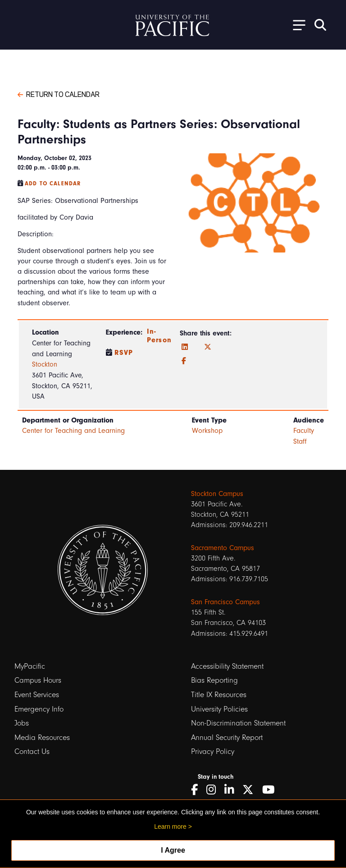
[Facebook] (184, 361)
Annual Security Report (227, 737)
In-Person (159, 335)
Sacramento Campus (223, 548)
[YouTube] (272, 790)
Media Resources (42, 737)
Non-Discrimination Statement (238, 723)
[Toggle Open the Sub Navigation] (296, 25)
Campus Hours (38, 680)
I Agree (173, 850)
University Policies (219, 709)
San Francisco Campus (225, 602)
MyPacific (30, 666)
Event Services (37, 695)
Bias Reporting (214, 680)
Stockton (45, 364)
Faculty (304, 431)
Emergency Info (39, 709)
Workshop (207, 431)
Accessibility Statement (227, 666)
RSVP (124, 353)
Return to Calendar (59, 94)
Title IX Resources (219, 695)
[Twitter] (208, 347)
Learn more (170, 827)
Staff (300, 441)
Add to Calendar (53, 184)
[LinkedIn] (185, 347)
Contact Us (32, 751)
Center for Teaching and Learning (73, 431)
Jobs (22, 723)
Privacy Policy (213, 751)
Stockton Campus (217, 494)
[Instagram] (214, 790)
